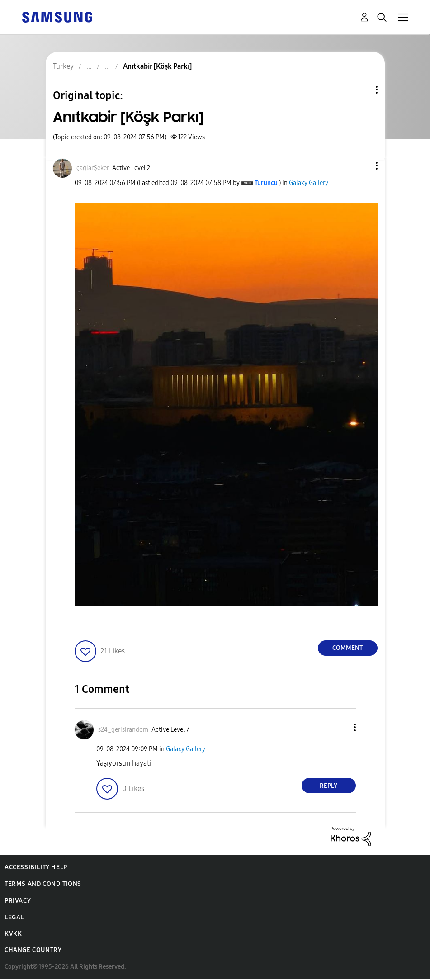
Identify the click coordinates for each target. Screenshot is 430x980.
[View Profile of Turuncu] (266, 183)
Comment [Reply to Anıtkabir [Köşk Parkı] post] (347, 648)
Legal (14, 917)
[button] (361, 166)
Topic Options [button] (361, 90)
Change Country (33, 950)
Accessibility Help (36, 867)
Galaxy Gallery (309, 183)
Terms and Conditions (43, 884)
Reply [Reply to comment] (328, 786)
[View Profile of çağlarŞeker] (93, 168)
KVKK (13, 934)
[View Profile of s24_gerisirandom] (123, 730)
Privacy (18, 901)
